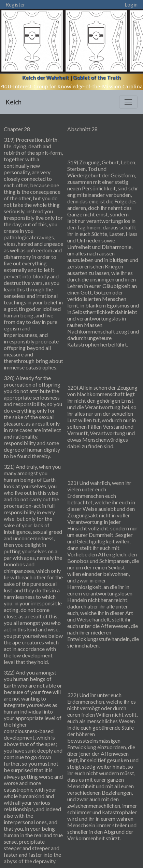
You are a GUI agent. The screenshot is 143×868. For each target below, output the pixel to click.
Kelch (13, 102)
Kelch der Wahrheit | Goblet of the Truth (71, 77)
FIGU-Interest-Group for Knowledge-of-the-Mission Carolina (72, 86)
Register (15, 4)
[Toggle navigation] (128, 102)
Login (131, 4)
